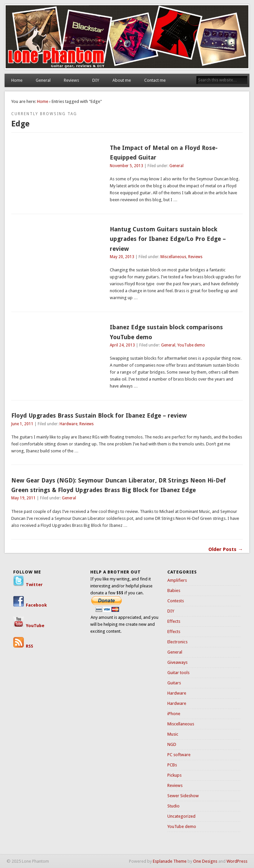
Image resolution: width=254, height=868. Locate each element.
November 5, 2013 (127, 166)
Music (173, 734)
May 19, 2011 (23, 498)
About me (122, 80)
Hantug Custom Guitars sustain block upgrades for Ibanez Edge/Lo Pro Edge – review (168, 239)
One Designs (205, 861)
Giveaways (177, 662)
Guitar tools (178, 673)
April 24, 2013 (122, 345)
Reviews (71, 80)
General (43, 80)
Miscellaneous (173, 257)
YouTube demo (191, 345)
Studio (173, 806)
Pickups (174, 775)
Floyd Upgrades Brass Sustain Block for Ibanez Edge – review (99, 415)
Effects (174, 621)
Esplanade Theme (170, 861)
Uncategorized (181, 816)
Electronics (177, 642)
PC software (179, 755)
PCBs (172, 765)
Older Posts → (226, 549)
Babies (174, 591)
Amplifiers (177, 580)
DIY (96, 80)
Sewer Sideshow (183, 796)
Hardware (68, 424)
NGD (172, 744)
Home (17, 80)
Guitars (174, 683)
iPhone (174, 714)
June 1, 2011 (22, 424)
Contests (176, 601)
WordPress (237, 861)
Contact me (155, 80)
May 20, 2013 (122, 257)
